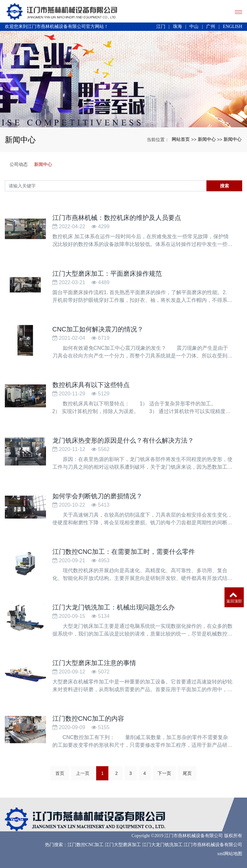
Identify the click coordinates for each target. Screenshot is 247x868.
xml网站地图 (230, 854)
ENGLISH (233, 27)
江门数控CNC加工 (86, 845)
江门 (161, 27)
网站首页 (181, 139)
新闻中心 (207, 139)
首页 (60, 776)
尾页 (187, 776)
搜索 (224, 186)
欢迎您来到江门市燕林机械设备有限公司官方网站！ (57, 27)
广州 (211, 27)
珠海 (178, 27)
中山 (194, 27)
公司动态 (19, 164)
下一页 (164, 776)
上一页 (83, 776)
